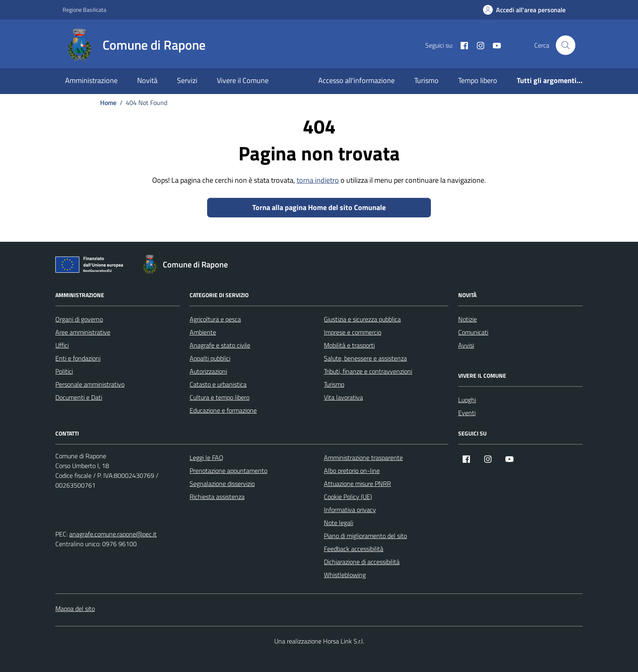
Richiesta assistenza (217, 497)
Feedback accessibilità (354, 549)
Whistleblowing (345, 575)
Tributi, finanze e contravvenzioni (368, 371)
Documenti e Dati (79, 397)
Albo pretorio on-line (352, 471)
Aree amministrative (83, 332)
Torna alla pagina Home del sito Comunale (319, 207)
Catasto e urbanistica (218, 384)
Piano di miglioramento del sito (365, 536)
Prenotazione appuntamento (228, 471)
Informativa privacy (350, 510)
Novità (147, 80)
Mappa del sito (75, 609)
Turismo (426, 80)
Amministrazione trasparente (363, 457)
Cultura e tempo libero (220, 397)
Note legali (339, 523)
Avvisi (466, 345)
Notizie (468, 319)
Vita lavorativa (343, 397)
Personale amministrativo (90, 384)
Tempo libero (478, 80)
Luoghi (467, 400)
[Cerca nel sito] (566, 45)
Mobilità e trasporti (349, 345)
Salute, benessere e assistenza (365, 358)
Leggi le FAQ (206, 457)
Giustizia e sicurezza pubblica (362, 319)
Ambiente (203, 332)
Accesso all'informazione (356, 80)
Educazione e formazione (223, 410)
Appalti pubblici (210, 358)
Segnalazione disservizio (222, 484)
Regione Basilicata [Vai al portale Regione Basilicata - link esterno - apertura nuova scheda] (84, 10)
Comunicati (473, 332)
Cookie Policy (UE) (348, 497)
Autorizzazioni (208, 371)
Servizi (187, 80)
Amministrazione (91, 80)
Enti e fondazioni (78, 358)
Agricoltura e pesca (215, 319)
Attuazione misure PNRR (357, 484)
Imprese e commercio (353, 332)
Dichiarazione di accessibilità (362, 562)
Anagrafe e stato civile (220, 345)
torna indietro (318, 180)
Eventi (467, 413)
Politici (64, 371)
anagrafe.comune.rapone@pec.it (113, 534)
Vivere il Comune (243, 80)
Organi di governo (79, 319)
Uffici (62, 345)
